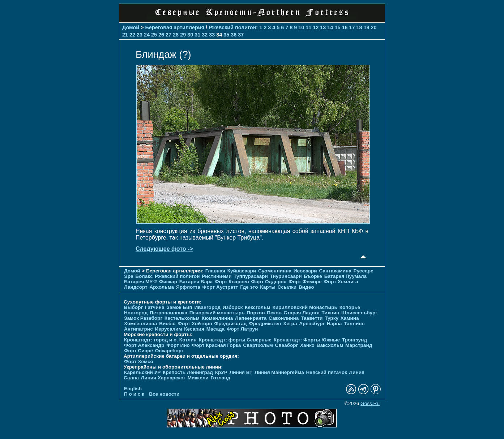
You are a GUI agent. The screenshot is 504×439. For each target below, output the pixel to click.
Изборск (233, 307)
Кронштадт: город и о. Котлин (160, 340)
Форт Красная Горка (217, 345)
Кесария (194, 329)
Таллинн (354, 324)
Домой (131, 27)
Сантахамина (335, 271)
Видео (306, 287)
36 (234, 35)
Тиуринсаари (286, 276)
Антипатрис (138, 329)
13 (323, 27)
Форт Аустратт (220, 287)
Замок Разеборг (143, 318)
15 (337, 27)
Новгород (136, 313)
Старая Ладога (302, 313)
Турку (332, 318)
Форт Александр (144, 345)
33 (212, 35)
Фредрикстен (265, 324)
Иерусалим (168, 329)
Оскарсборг (169, 351)
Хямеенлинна (140, 324)
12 (316, 27)
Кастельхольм (182, 318)
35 (226, 35)
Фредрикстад (231, 324)
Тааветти (312, 318)
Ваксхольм (330, 345)
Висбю (167, 324)
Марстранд (359, 345)
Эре (129, 276)
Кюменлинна (217, 318)
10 (301, 27)
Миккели (198, 378)
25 (154, 35)
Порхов (256, 313)
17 (352, 27)
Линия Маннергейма (279, 372)
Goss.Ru (370, 403)
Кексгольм (258, 307)
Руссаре (364, 271)
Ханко (307, 345)
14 (330, 27)
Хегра (290, 324)
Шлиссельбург (359, 313)
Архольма (162, 287)
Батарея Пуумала (345, 276)
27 (168, 35)
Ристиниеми (217, 276)
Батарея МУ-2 (140, 282)
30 (190, 35)
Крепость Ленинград (188, 372)
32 (205, 35)
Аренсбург (312, 324)
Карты (268, 287)
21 (125, 35)
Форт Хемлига (341, 282)
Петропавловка (168, 313)
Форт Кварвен (232, 282)
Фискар (168, 282)
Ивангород (207, 307)
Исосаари (305, 271)
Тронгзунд (354, 340)
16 (345, 27)
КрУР (221, 372)
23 (140, 35)
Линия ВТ (241, 372)
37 (241, 35)
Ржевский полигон (232, 27)
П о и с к (134, 394)
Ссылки (287, 287)
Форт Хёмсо (139, 361)
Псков (274, 313)
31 (197, 35)
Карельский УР (142, 372)
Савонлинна (284, 318)
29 (183, 35)
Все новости (164, 394)
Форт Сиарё (138, 351)
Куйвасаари (242, 271)
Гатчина (155, 307)
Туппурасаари (251, 276)
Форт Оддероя (269, 282)
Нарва (334, 324)
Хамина (350, 318)
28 (176, 35)
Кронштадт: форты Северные (235, 340)
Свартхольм (258, 345)
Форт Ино (178, 345)
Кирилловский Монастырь (305, 307)
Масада (216, 329)
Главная (215, 271)
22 (132, 35)
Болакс (144, 276)
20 (373, 27)
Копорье (350, 307)
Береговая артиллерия (175, 27)
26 (161, 35)
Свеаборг (286, 345)
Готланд (220, 378)
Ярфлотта (188, 287)
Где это (249, 287)
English (133, 389)
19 (366, 27)
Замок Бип (179, 307)
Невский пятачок (327, 372)
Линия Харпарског (163, 378)
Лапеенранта (251, 318)
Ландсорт (136, 287)
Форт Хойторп (195, 324)
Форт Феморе (305, 282)
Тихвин (331, 313)
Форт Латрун (242, 329)
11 (308, 27)
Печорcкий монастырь (217, 313)
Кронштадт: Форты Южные (307, 340)
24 (147, 35)
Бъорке (313, 276)
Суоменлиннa (275, 271)
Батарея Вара (196, 282)
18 (359, 27)
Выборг (133, 307)
